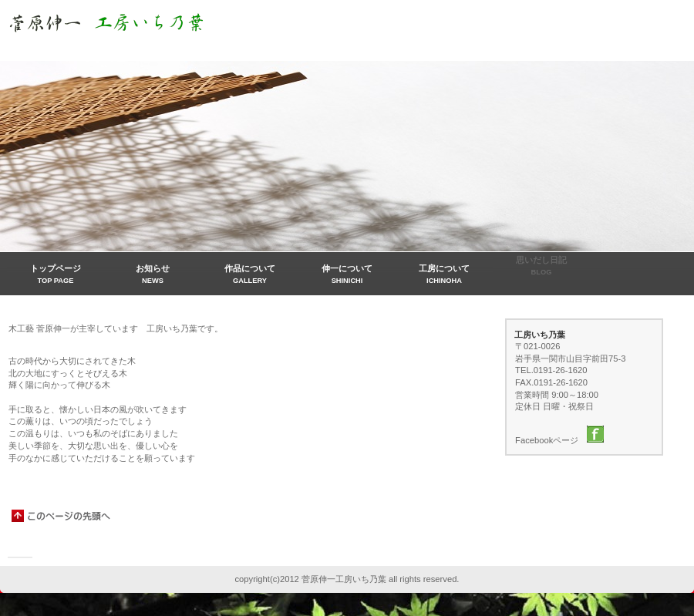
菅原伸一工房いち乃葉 (162, 25)
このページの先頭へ (62, 516)
